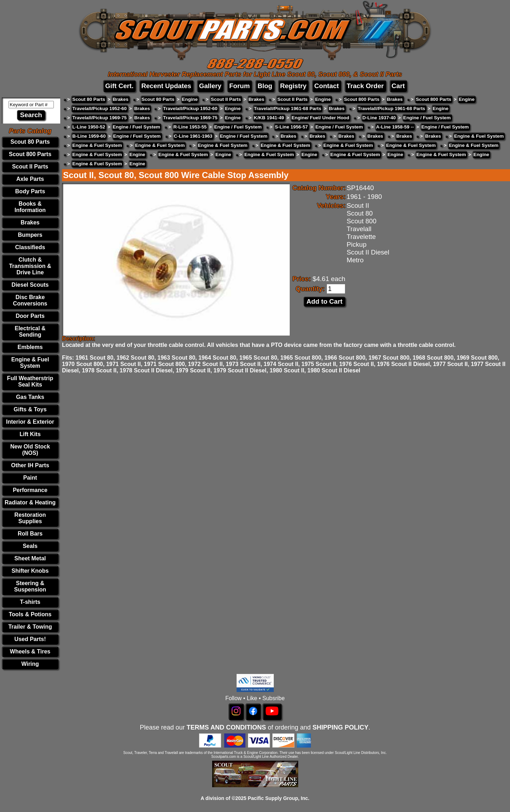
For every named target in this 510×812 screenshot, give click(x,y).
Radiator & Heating (30, 502)
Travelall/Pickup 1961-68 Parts (288, 108)
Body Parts (30, 191)
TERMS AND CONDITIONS (226, 727)
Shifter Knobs (30, 571)
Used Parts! (30, 639)
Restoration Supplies (30, 518)
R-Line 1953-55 (190, 127)
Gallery (210, 86)
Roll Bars (30, 534)
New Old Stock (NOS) (30, 450)
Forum (239, 86)
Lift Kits (30, 434)
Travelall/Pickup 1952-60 (99, 108)
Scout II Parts (30, 167)
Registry (293, 86)
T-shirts (30, 602)
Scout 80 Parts (30, 142)
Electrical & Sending (30, 331)
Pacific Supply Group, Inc (278, 798)
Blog (265, 86)
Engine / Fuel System (427, 118)
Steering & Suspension (30, 586)
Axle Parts (30, 179)
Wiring (30, 664)
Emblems (30, 347)
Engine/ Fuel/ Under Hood (320, 118)
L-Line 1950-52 (89, 127)
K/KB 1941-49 (269, 118)
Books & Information (30, 207)
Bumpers (30, 235)
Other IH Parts (30, 465)
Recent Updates (166, 86)
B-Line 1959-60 (89, 136)
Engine (190, 99)
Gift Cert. (119, 86)
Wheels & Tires (30, 651)
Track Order (365, 86)
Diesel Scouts (30, 285)
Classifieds (30, 247)
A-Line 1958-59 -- (395, 127)
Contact (326, 86)
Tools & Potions (30, 614)
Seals (30, 546)
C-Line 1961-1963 (193, 136)
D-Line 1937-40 (379, 118)
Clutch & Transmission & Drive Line (30, 266)
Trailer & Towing (30, 627)
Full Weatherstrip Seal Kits (30, 381)
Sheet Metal (30, 558)
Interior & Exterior (30, 422)
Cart (398, 86)
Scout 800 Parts (30, 154)
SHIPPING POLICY (340, 727)
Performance (30, 490)
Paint (30, 478)
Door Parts (30, 316)
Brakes (30, 222)
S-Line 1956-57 (291, 127)
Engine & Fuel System (30, 363)
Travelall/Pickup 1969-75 (99, 118)
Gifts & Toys (30, 409)
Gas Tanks (30, 397)
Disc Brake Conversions (30, 300)
